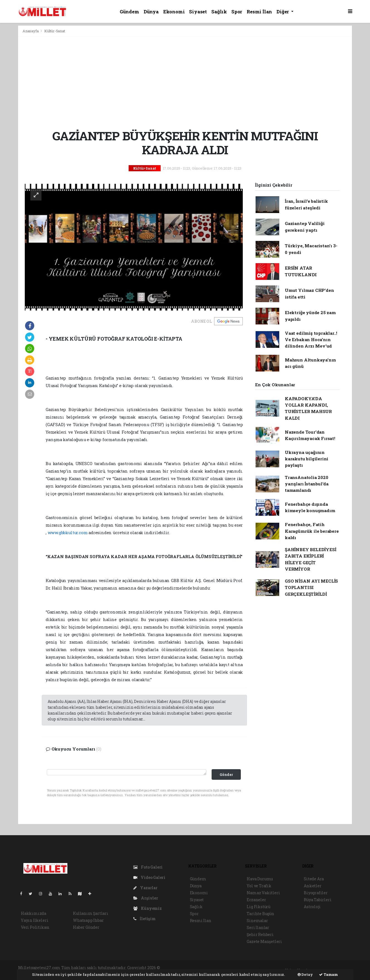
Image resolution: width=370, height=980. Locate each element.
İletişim (144, 919)
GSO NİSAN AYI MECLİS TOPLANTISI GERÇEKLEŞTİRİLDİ (311, 587)
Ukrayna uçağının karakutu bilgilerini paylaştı (307, 459)
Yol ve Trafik (259, 886)
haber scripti (229, 968)
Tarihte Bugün (260, 914)
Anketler (313, 886)
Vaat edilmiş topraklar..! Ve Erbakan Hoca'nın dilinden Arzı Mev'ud (311, 340)
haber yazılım (256, 968)
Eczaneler (256, 900)
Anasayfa (31, 31)
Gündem (129, 12)
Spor (237, 12)
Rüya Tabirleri (318, 900)
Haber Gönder (86, 927)
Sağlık (219, 12)
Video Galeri (149, 877)
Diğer (283, 12)
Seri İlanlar (258, 928)
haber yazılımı (175, 968)
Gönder (226, 774)
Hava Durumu (260, 879)
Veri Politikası (35, 927)
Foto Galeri (148, 867)
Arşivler (146, 898)
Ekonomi (174, 12)
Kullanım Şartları (91, 913)
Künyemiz (148, 908)
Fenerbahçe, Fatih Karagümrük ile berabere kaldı (312, 531)
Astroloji (312, 907)
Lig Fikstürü (258, 907)
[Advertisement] (185, 83)
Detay (305, 974)
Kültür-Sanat (55, 31)
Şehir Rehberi (260, 934)
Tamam (329, 974)
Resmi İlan (259, 12)
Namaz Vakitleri (263, 893)
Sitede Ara (314, 879)
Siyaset (198, 12)
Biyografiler (316, 893)
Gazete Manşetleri (264, 941)
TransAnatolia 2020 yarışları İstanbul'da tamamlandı (307, 484)
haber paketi (203, 968)
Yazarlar (145, 888)
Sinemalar (257, 921)
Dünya (151, 12)
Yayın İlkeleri (35, 920)
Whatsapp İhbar (88, 920)
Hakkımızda (34, 913)
